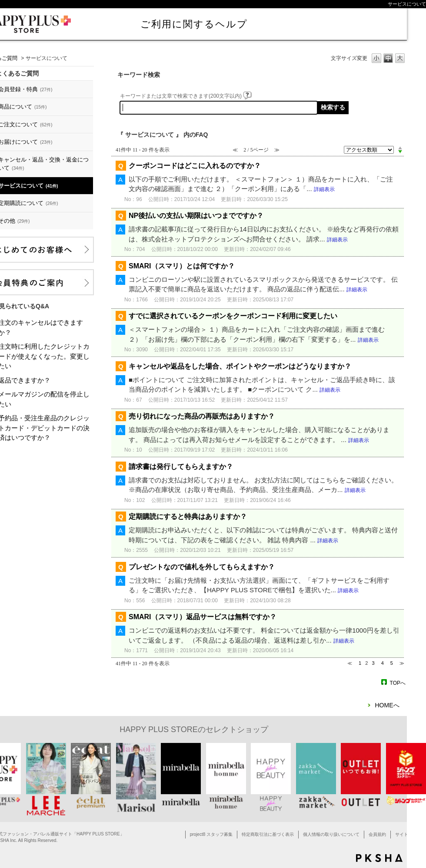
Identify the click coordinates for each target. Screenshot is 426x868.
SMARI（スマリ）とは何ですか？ (182, 266)
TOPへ (398, 683)
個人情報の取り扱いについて (331, 834)
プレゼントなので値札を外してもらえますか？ (202, 567)
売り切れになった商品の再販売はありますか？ (202, 416)
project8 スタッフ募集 (211, 834)
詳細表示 (324, 189)
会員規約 (377, 834)
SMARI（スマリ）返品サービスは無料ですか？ (203, 617)
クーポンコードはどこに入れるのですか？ (195, 166)
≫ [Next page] (402, 663)
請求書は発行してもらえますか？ (181, 467)
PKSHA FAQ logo (379, 858)
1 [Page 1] (360, 663)
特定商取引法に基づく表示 (268, 834)
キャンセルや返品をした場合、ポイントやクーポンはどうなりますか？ (240, 366)
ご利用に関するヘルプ (194, 24)
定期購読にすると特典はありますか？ (188, 517)
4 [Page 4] (383, 663)
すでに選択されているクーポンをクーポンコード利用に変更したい (233, 316)
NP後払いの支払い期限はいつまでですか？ (196, 216)
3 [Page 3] (373, 663)
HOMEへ (387, 705)
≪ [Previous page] (350, 663)
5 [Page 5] (392, 663)
